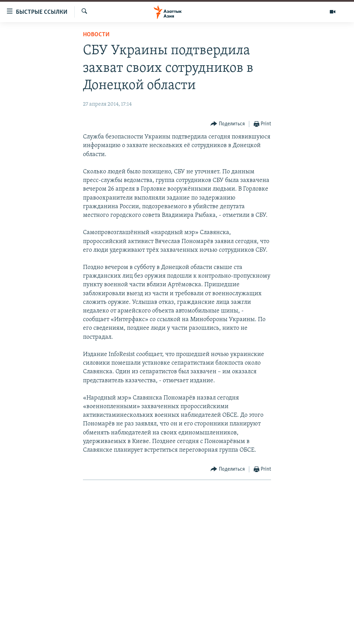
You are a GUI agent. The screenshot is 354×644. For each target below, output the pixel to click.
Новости (96, 35)
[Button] (228, 124)
